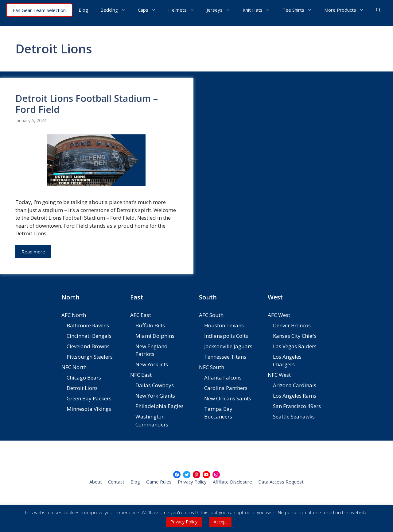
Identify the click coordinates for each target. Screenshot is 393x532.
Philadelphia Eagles (160, 406)
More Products (347, 10)
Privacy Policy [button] (184, 522)
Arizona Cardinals (295, 385)
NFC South (212, 367)
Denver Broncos (292, 325)
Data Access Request (281, 482)
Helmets (184, 10)
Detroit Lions (82, 388)
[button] (378, 10)
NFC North (74, 367)
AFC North (74, 315)
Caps (150, 10)
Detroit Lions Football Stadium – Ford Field (87, 104)
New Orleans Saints (228, 398)
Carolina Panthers (226, 388)
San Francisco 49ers (297, 406)
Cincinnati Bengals (89, 336)
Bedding (116, 10)
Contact (116, 482)
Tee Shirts (300, 10)
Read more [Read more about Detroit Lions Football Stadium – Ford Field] (33, 252)
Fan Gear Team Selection (39, 10)
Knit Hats (259, 10)
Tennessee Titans (225, 357)
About (96, 482)
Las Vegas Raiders (295, 346)
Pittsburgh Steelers (90, 357)
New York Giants (155, 396)
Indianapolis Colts (226, 336)
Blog (83, 10)
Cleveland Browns (88, 346)
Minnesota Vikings (89, 409)
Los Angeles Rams (295, 396)
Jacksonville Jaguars (228, 346)
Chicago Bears (84, 378)
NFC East (141, 375)
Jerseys (222, 10)
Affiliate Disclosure (232, 482)
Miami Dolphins (155, 336)
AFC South (211, 315)
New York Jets (152, 364)
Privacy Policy (192, 482)
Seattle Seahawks (294, 416)
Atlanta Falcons (223, 378)
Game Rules (159, 482)
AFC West (279, 315)
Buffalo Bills (150, 325)
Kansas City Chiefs (295, 336)
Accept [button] (220, 522)
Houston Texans (224, 325)
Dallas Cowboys (155, 385)
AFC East (141, 315)
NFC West (279, 375)
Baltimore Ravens (88, 325)
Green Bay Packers (89, 398)
